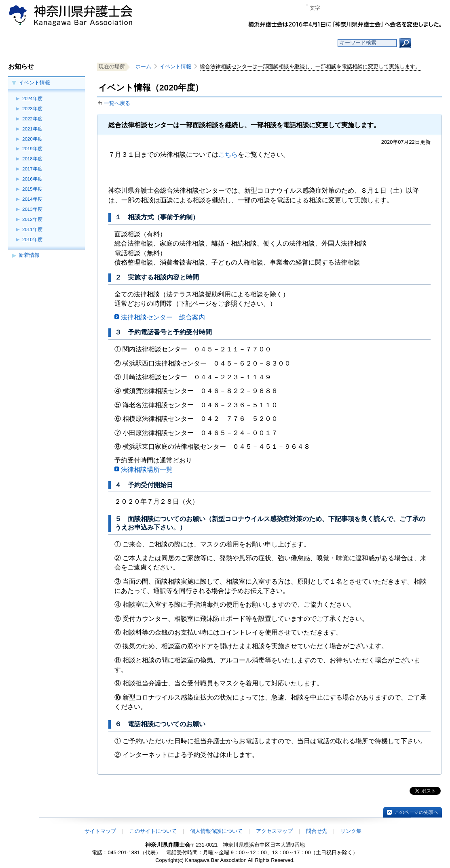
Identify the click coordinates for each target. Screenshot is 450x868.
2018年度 (32, 159)
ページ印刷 (374, 8)
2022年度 (32, 119)
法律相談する (244, 43)
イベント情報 (34, 83)
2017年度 (32, 169)
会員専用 (419, 8)
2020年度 (32, 139)
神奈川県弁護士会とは (186, 43)
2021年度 (32, 129)
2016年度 (32, 179)
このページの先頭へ (416, 812)
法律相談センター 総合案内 (163, 317)
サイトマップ (100, 831)
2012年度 (32, 219)
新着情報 (29, 255)
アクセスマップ (274, 831)
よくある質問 (303, 43)
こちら (228, 154)
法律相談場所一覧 (147, 470)
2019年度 (32, 149)
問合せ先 (317, 831)
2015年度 (32, 189)
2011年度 (32, 229)
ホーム (69, 43)
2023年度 (32, 109)
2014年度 (32, 199)
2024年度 (32, 99)
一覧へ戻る (117, 103)
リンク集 (351, 831)
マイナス (330, 8)
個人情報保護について (216, 831)
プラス (354, 8)
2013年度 (32, 209)
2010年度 (32, 240)
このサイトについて (153, 831)
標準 (342, 8)
